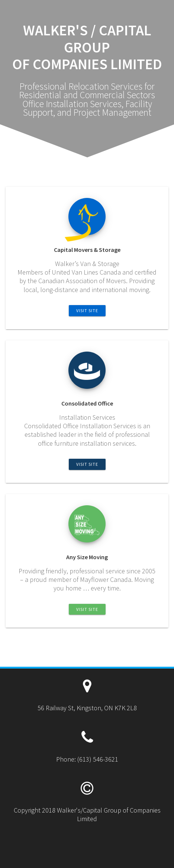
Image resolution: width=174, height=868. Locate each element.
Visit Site (87, 310)
